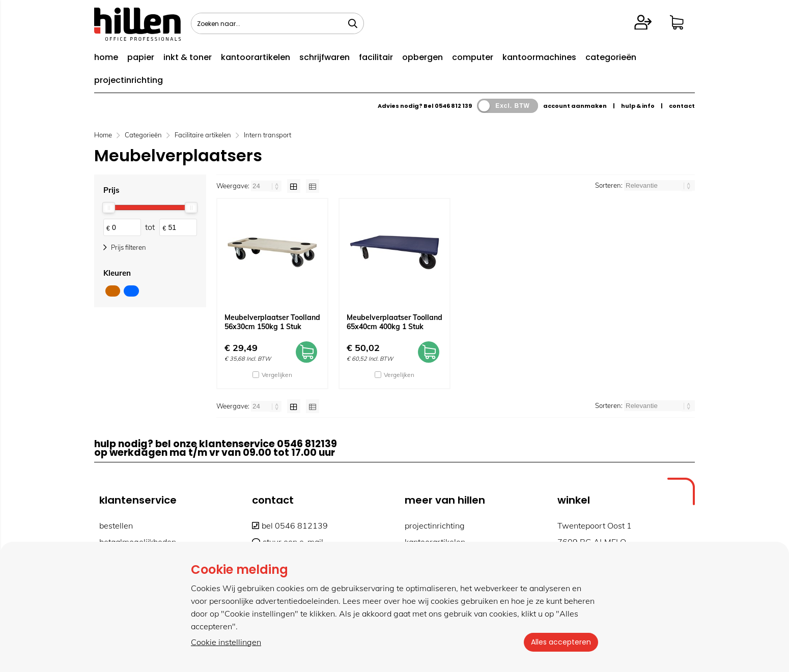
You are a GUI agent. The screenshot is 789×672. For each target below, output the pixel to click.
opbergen (422, 57)
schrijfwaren (325, 57)
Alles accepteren (560, 642)
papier (141, 57)
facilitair (376, 57)
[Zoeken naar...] (353, 23)
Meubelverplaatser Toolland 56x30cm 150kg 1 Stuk (272, 322)
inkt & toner (188, 57)
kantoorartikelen (256, 57)
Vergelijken (277, 375)
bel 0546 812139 (290, 525)
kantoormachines (539, 57)
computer (473, 57)
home (106, 57)
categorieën (611, 57)
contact (682, 106)
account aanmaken (575, 106)
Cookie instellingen (226, 642)
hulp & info (638, 106)
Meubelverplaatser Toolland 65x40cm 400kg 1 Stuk (394, 322)
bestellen (116, 525)
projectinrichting (129, 80)
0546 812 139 (453, 106)
